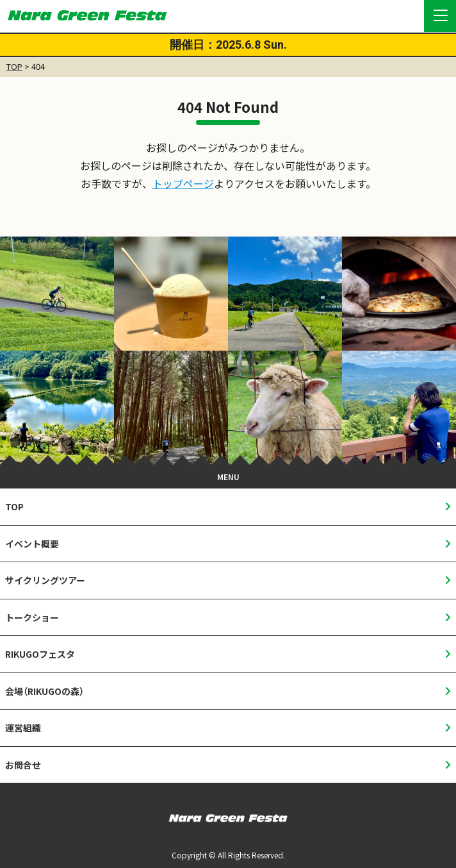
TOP (14, 66)
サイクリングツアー (45, 580)
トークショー (32, 617)
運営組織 (23, 728)
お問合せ (23, 765)
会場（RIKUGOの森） (45, 691)
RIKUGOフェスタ (40, 654)
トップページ (183, 183)
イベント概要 (32, 544)
